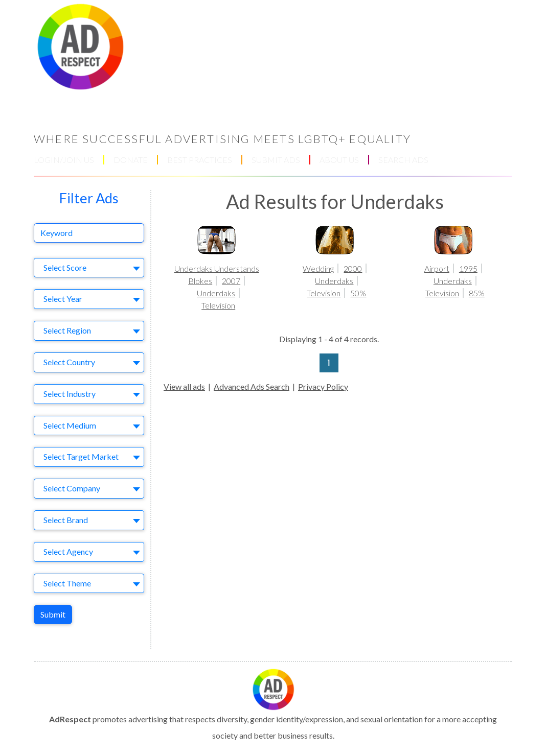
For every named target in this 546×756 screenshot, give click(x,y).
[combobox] (89, 268)
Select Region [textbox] (67, 330)
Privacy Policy (323, 386)
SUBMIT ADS (276, 160)
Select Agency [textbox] (68, 551)
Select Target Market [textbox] (81, 456)
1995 (468, 268)
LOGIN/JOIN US (64, 160)
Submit (53, 614)
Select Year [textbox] (63, 299)
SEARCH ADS (403, 160)
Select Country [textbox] (69, 362)
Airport (437, 268)
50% (358, 293)
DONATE (131, 160)
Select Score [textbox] (65, 267)
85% (477, 293)
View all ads (184, 386)
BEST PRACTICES (200, 160)
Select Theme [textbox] (67, 583)
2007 (231, 281)
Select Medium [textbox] (70, 425)
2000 (353, 268)
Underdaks (216, 293)
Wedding (318, 268)
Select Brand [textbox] (66, 520)
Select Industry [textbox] (70, 394)
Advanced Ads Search (252, 386)
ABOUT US (339, 160)
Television (218, 305)
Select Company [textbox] (72, 488)
